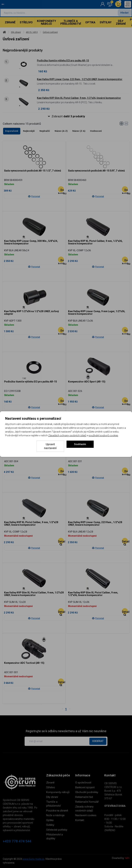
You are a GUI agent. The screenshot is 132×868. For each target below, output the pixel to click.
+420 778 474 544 (17, 841)
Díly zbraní (121, 22)
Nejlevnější (29, 131)
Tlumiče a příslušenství (71, 22)
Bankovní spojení (85, 787)
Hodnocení (96, 131)
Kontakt (80, 820)
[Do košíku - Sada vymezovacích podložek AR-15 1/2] (61, 189)
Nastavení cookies (86, 815)
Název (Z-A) (79, 131)
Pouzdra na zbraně (57, 810)
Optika (90, 22)
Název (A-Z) (61, 131)
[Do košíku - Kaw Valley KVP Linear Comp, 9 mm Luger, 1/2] (125, 330)
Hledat (124, 13)
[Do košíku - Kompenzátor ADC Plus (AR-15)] (125, 471)
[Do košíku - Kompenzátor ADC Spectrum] (61, 471)
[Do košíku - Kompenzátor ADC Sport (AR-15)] (125, 400)
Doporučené (12, 131)
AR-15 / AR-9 (32, 32)
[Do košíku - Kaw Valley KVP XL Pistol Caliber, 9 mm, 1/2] (125, 260)
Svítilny (106, 22)
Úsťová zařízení (50, 32)
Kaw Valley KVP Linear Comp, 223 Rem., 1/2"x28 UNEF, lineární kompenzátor (80, 79)
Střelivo (26, 22)
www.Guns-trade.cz (34, 859)
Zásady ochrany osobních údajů (84, 808)
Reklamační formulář (87, 802)
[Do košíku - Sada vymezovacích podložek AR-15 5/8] (125, 189)
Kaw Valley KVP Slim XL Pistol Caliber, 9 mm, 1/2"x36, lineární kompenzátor (79, 98)
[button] (66, 116)
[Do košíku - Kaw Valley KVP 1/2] (61, 330)
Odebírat (98, 741)
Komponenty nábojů (46, 22)
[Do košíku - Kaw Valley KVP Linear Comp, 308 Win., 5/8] (61, 260)
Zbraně (10, 22)
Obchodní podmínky (87, 792)
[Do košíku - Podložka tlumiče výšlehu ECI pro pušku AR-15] (61, 400)
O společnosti (83, 783)
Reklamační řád (84, 797)
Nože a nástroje (55, 815)
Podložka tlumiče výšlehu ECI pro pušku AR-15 (63, 61)
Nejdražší (45, 131)
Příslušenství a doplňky (54, 836)
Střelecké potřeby (57, 830)
